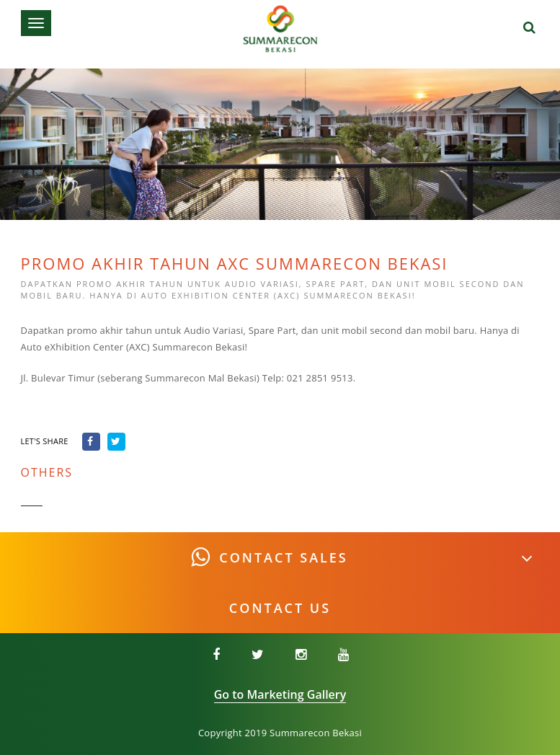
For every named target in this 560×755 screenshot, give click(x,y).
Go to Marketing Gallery (280, 694)
